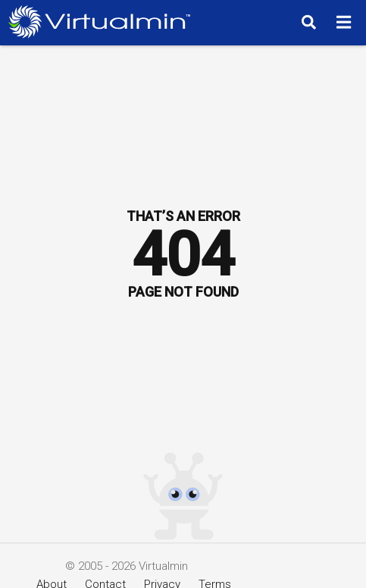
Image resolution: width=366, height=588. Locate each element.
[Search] (307, 22)
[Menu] (346, 22)
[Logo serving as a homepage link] (103, 22)
